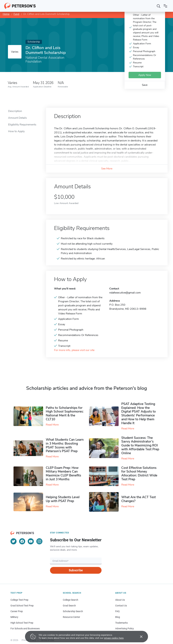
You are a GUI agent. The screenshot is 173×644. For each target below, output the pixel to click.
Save (145, 85)
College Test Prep (19, 600)
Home (6, 14)
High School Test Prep (22, 623)
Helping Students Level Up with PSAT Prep (63, 499)
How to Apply (16, 131)
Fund (16, 14)
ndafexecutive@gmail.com (125, 293)
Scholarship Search (73, 611)
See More (107, 169)
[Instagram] (39, 541)
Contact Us (121, 606)
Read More (52, 425)
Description (15, 111)
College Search (71, 600)
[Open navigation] (165, 6)
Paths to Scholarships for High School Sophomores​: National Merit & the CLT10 (65, 414)
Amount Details (17, 118)
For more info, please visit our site (74, 350)
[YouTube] (31, 541)
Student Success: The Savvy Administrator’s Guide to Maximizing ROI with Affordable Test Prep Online (140, 445)
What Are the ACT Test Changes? (139, 499)
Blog (118, 617)
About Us (120, 600)
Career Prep (17, 611)
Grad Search (69, 606)
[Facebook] (22, 541)
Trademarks (121, 623)
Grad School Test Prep (22, 606)
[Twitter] (14, 541)
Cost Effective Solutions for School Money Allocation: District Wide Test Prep (139, 474)
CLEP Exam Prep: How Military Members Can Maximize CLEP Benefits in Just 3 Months (63, 474)
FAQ (117, 611)
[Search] (159, 6)
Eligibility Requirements (22, 125)
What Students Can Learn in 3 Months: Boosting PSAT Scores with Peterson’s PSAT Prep (65, 445)
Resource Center (71, 617)
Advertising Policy (125, 628)
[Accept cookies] (139, 637)
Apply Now (145, 75)
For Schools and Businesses (25, 628)
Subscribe (76, 570)
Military (14, 617)
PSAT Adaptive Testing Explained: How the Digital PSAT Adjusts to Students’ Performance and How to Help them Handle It (139, 414)
